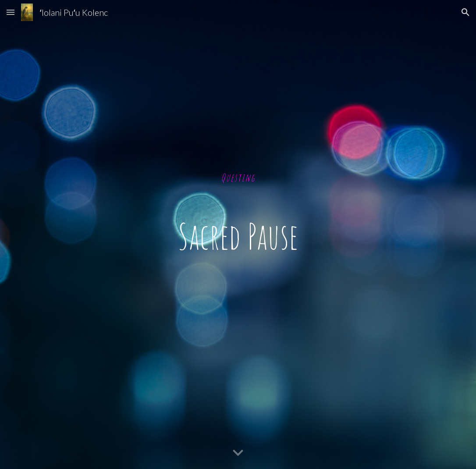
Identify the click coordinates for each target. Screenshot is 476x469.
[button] (11, 12)
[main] (238, 235)
